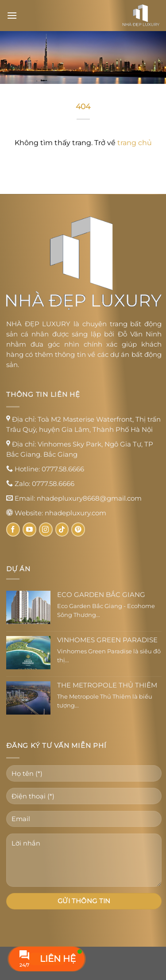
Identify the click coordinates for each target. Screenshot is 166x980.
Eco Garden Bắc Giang (101, 595)
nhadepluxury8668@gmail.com (89, 498)
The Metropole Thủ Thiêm (107, 685)
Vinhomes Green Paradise (107, 640)
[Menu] (12, 15)
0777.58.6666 (63, 469)
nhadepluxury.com (75, 513)
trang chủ (135, 143)
